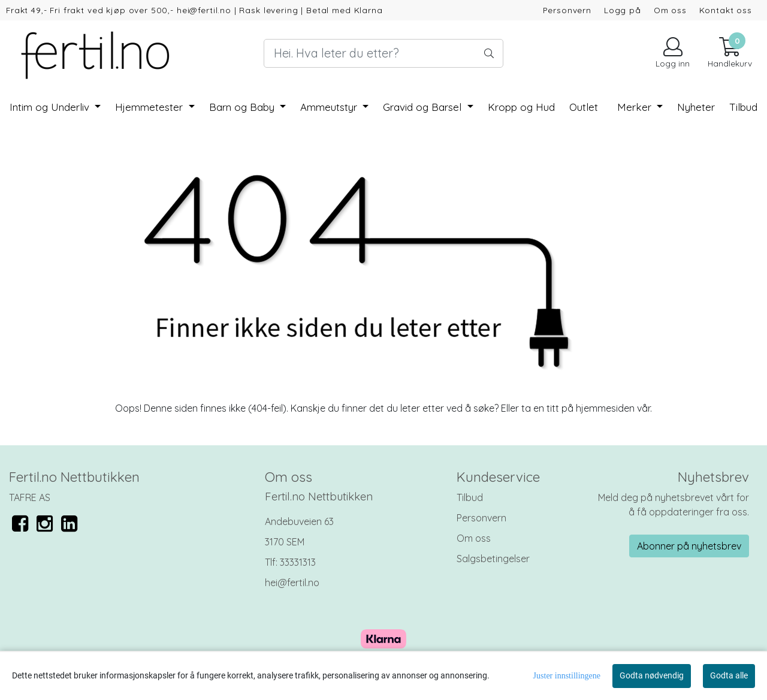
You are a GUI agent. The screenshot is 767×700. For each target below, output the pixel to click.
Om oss (670, 10)
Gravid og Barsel (424, 107)
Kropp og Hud (521, 107)
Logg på (623, 10)
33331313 (298, 562)
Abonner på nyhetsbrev (689, 546)
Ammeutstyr (330, 107)
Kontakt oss (726, 10)
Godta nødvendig (652, 675)
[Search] (383, 53)
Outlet (584, 107)
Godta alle (729, 675)
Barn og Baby (243, 107)
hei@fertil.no (292, 583)
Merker (636, 107)
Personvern (567, 10)
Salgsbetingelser (493, 559)
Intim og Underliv (51, 107)
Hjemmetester (150, 107)
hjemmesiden (605, 408)
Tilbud (470, 497)
